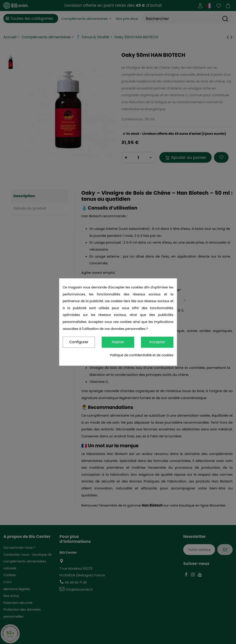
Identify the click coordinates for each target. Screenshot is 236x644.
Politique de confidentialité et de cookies (142, 355)
